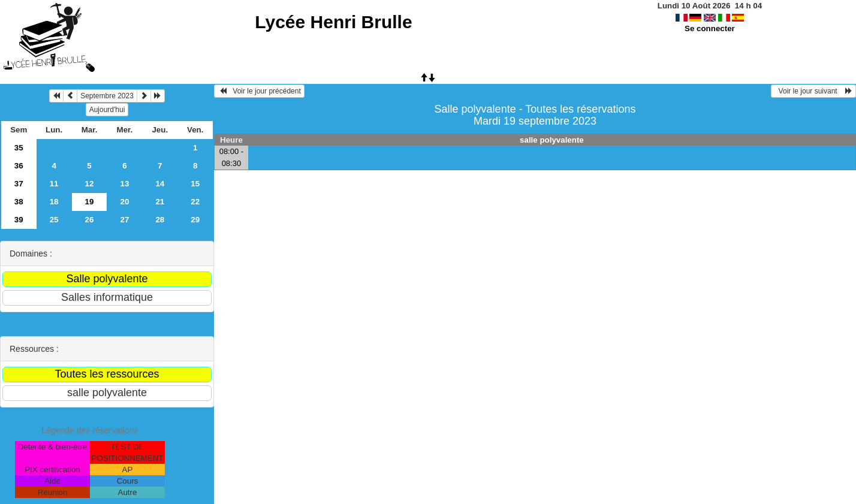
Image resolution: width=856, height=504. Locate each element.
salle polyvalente (552, 140)
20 (124, 202)
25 (54, 220)
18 (54, 202)
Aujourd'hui (107, 110)
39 (19, 220)
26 (90, 220)
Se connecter (710, 28)
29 (195, 220)
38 (19, 202)
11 (54, 184)
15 (195, 184)
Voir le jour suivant (813, 91)
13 (124, 184)
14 (160, 184)
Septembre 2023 (107, 96)
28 (160, 220)
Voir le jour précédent (259, 91)
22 (195, 202)
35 (19, 148)
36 (19, 166)
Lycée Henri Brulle (333, 22)
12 (90, 184)
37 (19, 184)
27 (124, 220)
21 (160, 202)
